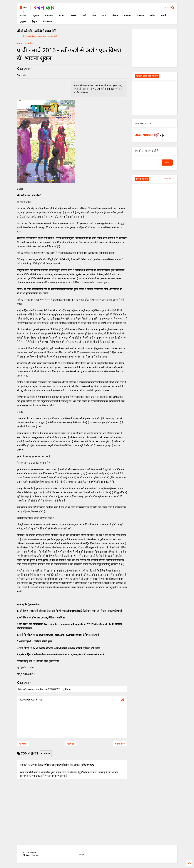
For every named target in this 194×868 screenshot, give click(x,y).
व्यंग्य (94, 15)
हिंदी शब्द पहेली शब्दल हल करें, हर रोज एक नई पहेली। (40, 36)
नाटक (104, 15)
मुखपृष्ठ (81, 854)
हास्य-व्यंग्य (49, 15)
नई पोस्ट (23, 744)
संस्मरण (115, 15)
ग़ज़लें (84, 15)
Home (20, 44)
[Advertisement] (155, 48)
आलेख (73, 15)
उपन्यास (127, 15)
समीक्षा (153, 15)
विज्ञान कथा (47, 21)
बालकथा (23, 15)
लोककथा (140, 15)
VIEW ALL (169, 179)
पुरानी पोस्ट (120, 744)
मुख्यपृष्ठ (71, 744)
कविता (62, 15)
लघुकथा (36, 15)
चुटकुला (23, 21)
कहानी (164, 15)
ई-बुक (34, 21)
